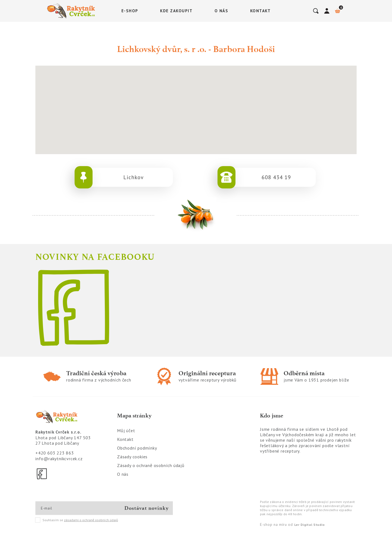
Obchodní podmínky (137, 448)
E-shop (130, 11)
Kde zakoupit (176, 11)
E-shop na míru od (292, 524)
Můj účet (126, 431)
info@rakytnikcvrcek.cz (59, 459)
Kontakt (261, 11)
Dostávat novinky (147, 508)
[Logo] (72, 11)
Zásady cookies (132, 457)
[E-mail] (60, 508)
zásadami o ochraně (91, 520)
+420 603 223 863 (55, 453)
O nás (221, 11)
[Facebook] (42, 474)
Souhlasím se (77, 520)
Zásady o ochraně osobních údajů (151, 465)
